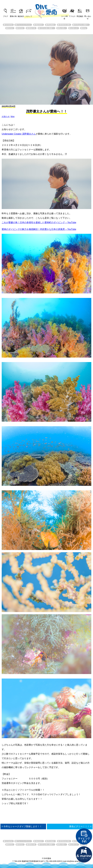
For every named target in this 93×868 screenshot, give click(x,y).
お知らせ (6, 116)
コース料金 (64, 17)
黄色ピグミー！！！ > (80, 826)
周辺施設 (80, 16)
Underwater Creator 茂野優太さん (19, 134)
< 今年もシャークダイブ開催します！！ (22, 826)
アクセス (72, 16)
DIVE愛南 (46, 9)
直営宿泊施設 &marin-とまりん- (84, 854)
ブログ (5, 16)
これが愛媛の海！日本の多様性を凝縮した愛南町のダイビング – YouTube (39, 222)
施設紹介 (21, 16)
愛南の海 (13, 16)
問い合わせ (88, 17)
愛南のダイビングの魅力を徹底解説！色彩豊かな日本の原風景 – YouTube (39, 229)
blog (13, 116)
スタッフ (29, 16)
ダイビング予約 (84, 836)
